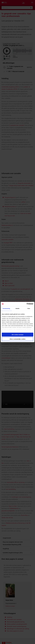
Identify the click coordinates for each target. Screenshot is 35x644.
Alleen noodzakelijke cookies (18, 339)
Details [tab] (18, 308)
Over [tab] (29, 308)
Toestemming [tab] (6, 308)
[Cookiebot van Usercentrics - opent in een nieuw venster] (27, 304)
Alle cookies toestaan (17, 335)
